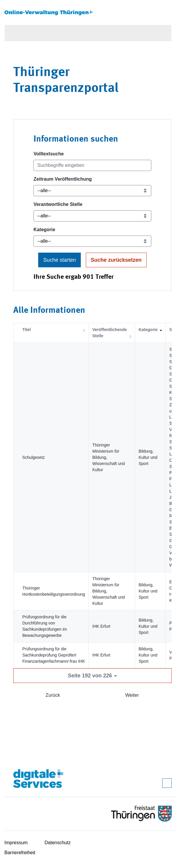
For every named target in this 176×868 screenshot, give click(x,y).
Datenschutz (58, 843)
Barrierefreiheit (20, 853)
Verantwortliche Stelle (58, 204)
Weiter (132, 695)
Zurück (53, 695)
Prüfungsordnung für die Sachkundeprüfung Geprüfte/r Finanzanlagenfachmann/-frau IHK (54, 655)
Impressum (16, 843)
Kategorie (44, 230)
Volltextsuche (49, 154)
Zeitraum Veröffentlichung (63, 179)
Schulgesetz (33, 457)
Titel (27, 330)
